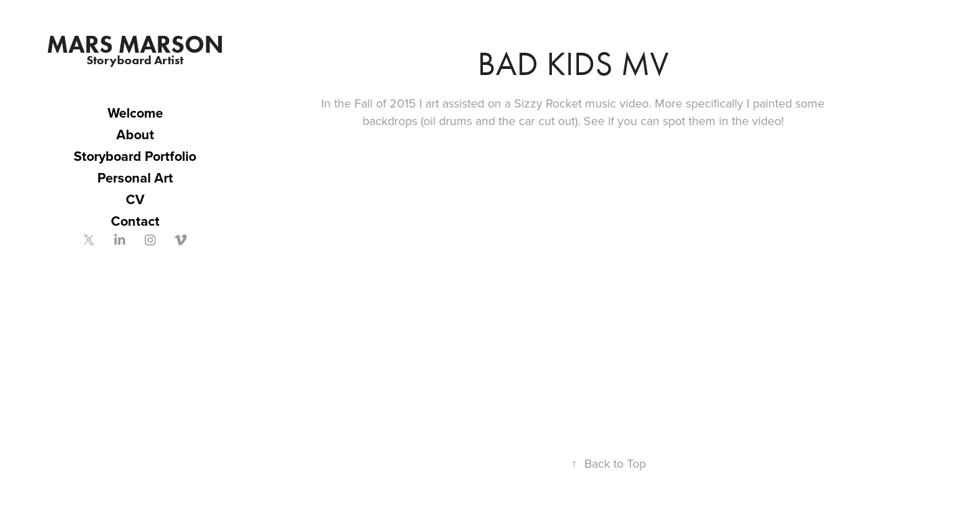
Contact (135, 221)
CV (135, 199)
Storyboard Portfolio (135, 156)
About (135, 134)
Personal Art (135, 177)
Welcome (135, 113)
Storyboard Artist (135, 60)
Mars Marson (135, 44)
